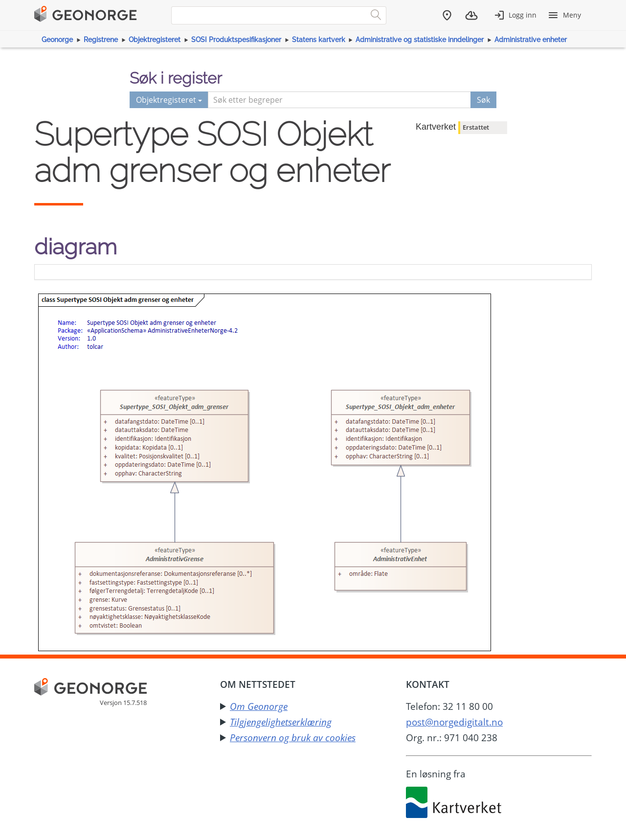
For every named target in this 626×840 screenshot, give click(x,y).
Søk (483, 100)
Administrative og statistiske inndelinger (420, 40)
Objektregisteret (155, 40)
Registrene (101, 40)
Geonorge (57, 40)
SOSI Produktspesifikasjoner (236, 40)
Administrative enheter (531, 40)
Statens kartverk (319, 40)
